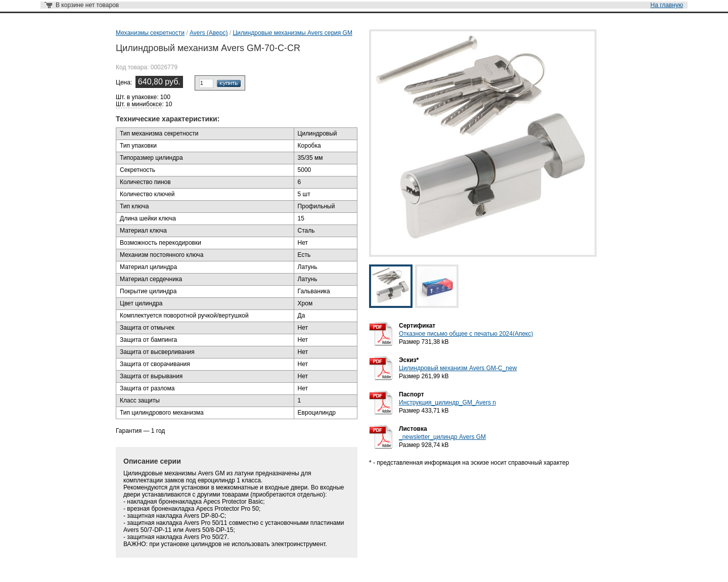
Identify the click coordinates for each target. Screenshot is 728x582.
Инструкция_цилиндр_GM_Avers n (447, 402)
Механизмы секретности (150, 33)
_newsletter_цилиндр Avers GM (442, 437)
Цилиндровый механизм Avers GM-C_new (458, 368)
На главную (667, 5)
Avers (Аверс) (209, 33)
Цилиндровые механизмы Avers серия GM (292, 33)
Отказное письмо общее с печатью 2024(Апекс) (466, 334)
